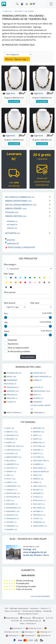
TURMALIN (39, 522)
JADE (10, 475)
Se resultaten (28, 357)
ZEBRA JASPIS (40, 526)
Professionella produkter (20, 247)
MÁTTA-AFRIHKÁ (14, 412)
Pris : (6, 314)
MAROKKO (13, 391)
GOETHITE (12, 468)
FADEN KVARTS (14, 457)
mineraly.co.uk (34, 628)
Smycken (18, 11)
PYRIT (10, 500)
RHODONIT (12, 504)
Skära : (7, 331)
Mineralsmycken (16, 216)
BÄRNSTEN (39, 442)
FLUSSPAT (38, 457)
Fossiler (12, 212)
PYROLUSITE (39, 500)
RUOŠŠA (38, 398)
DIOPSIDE (38, 450)
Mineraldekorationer (18, 201)
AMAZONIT (39, 428)
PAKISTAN (12, 398)
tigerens (9, 93)
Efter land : (35, 303)
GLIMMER (38, 464)
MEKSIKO (12, 395)
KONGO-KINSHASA (42, 376)
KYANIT (37, 482)
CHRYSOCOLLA (14, 450)
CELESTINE (39, 446)
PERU (37, 395)
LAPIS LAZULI (40, 486)
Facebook (26, 618)
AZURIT (37, 439)
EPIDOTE (38, 453)
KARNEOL (38, 479)
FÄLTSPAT (11, 461)
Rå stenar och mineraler (20, 197)
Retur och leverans (13, 611)
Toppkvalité (12, 244)
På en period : (10, 292)
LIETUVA (38, 387)
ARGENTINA (40, 373)
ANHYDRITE (12, 435)
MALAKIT (38, 490)
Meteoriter (13, 233)
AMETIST (12, 432)
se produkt (14, 101)
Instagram (38, 618)
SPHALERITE (12, 518)
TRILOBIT (11, 522)
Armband (12, 221)
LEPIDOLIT (12, 490)
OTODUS (38, 497)
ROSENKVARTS (14, 508)
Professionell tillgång (32, 611)
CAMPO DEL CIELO (15, 446)
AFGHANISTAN (14, 373)
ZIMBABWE (39, 412)
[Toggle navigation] (51, 4)
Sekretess (34, 608)
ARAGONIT (12, 439)
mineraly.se (44, 635)
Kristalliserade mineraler (21, 205)
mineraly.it (28, 632)
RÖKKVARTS (13, 511)
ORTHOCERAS (13, 497)
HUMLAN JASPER (41, 471)
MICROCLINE (13, 493)
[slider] (6, 317)
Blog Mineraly (11, 618)
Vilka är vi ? (45, 608)
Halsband (12, 224)
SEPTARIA (38, 511)
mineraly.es (44, 632)
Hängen (12, 228)
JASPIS (37, 475)
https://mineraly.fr (28, 623)
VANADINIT (12, 526)
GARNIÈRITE (13, 464)
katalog (8, 11)
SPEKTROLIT (39, 515)
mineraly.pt (28, 635)
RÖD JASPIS (39, 508)
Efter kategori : (10, 264)
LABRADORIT (13, 486)
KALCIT (11, 479)
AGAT (10, 428)
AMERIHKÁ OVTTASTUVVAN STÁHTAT (40, 405)
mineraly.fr (16, 628)
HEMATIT (11, 471)
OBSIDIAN (38, 493)
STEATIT (38, 518)
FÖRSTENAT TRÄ (41, 461)
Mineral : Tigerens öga (17, 59)
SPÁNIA (38, 380)
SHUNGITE (12, 515)
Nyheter (10, 240)
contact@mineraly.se (32, 621)
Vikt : (6, 322)
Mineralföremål (16, 208)
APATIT (37, 435)
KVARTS (11, 482)
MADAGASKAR (42, 391)
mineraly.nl (12, 635)
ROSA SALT (39, 504)
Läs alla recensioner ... (41, 596)
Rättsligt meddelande (19, 608)
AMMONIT (38, 432)
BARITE (11, 442)
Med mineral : (10, 303)
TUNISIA (11, 402)
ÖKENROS (12, 529)
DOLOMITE (12, 453)
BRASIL (11, 376)
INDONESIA (13, 387)
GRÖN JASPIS (39, 468)
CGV (6, 608)
